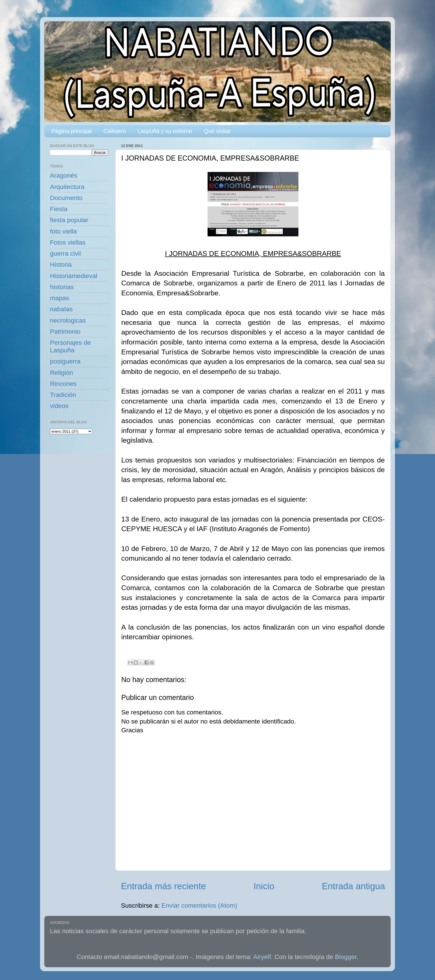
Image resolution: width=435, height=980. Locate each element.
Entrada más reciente (163, 886)
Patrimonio (65, 332)
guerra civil (65, 254)
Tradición (63, 395)
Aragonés (64, 175)
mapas (60, 298)
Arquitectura (67, 187)
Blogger (346, 957)
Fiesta (59, 209)
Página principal (72, 131)
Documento (66, 198)
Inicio (264, 886)
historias (62, 287)
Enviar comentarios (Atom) (199, 906)
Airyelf (262, 957)
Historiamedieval (74, 276)
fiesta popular (69, 220)
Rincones (63, 384)
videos (59, 406)
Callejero (115, 131)
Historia (61, 265)
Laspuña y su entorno (165, 131)
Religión (61, 373)
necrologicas (68, 320)
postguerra (65, 361)
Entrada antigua (354, 886)
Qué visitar (217, 131)
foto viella (63, 231)
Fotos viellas (68, 242)
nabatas (61, 309)
